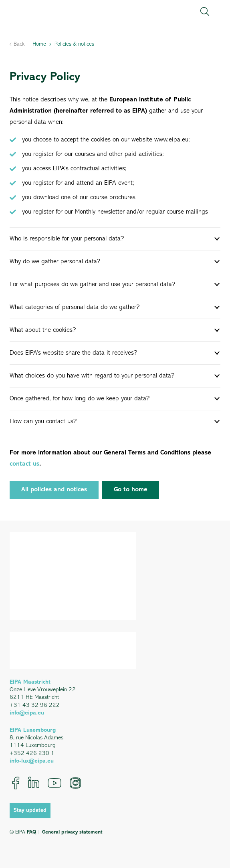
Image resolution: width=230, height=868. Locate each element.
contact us (24, 464)
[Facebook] (16, 783)
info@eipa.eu (27, 713)
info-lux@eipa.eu (32, 761)
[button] (205, 12)
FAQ (31, 832)
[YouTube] (54, 783)
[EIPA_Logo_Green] (44, 12)
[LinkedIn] (34, 783)
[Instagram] (75, 783)
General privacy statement (72, 832)
